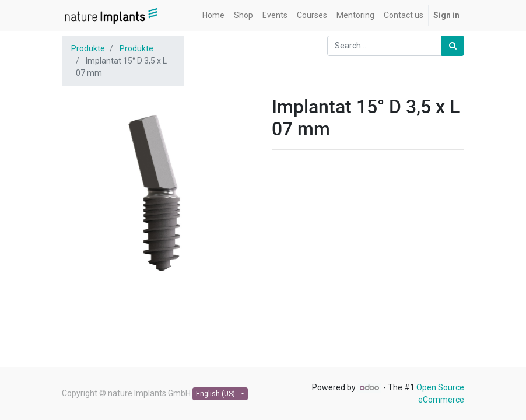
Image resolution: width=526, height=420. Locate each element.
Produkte (88, 48)
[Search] (453, 46)
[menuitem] (213, 15)
